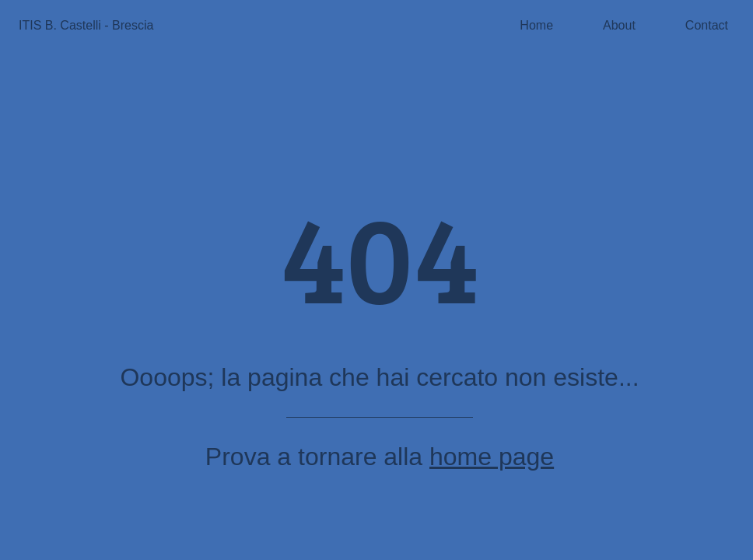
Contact (707, 25)
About (619, 25)
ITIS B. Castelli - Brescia (86, 25)
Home (536, 25)
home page (492, 457)
